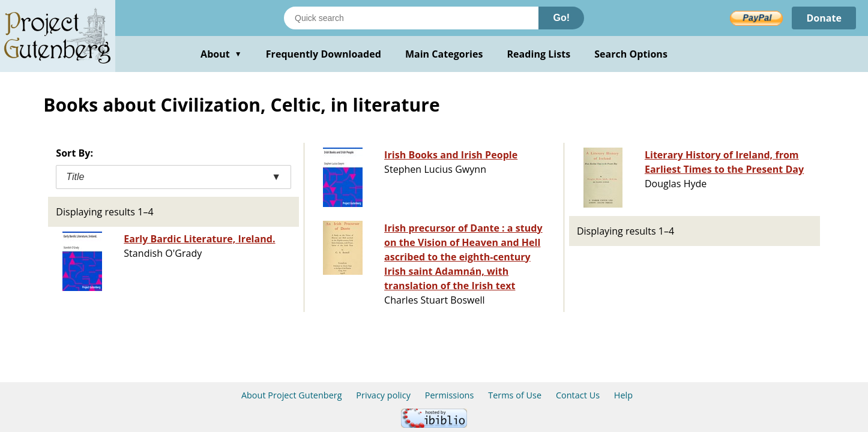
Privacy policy (383, 395)
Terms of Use (515, 395)
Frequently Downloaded (324, 54)
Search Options (631, 54)
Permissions (450, 395)
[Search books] (411, 18)
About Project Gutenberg (292, 395)
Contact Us (578, 395)
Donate (824, 18)
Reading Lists (539, 54)
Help (623, 395)
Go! (561, 18)
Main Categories (444, 54)
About (221, 54)
